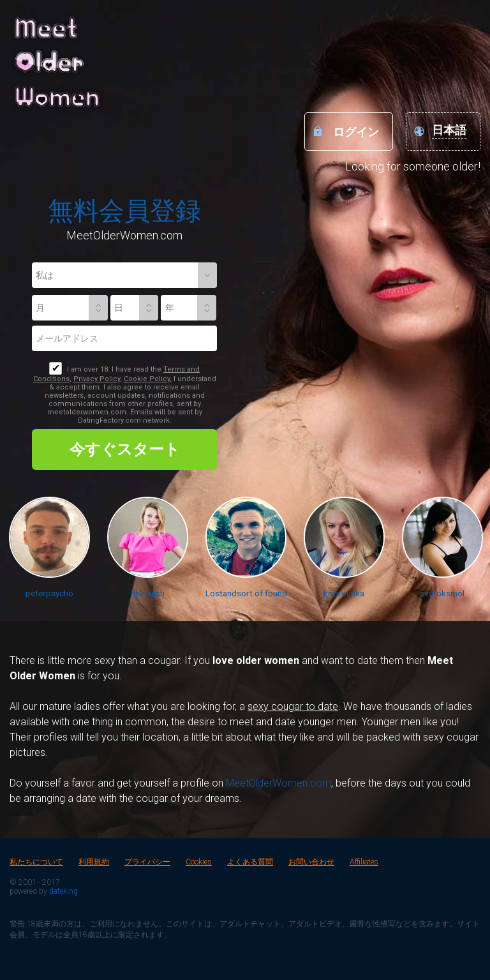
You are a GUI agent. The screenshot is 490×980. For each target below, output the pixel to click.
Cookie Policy (147, 379)
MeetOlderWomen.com (278, 783)
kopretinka (344, 593)
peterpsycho (49, 593)
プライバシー (147, 862)
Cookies (199, 862)
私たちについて (36, 862)
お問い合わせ (311, 862)
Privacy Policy (97, 379)
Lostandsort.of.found (246, 593)
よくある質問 (250, 862)
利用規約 (94, 862)
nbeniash (148, 593)
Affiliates (364, 862)
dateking (63, 891)
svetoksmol (442, 593)
